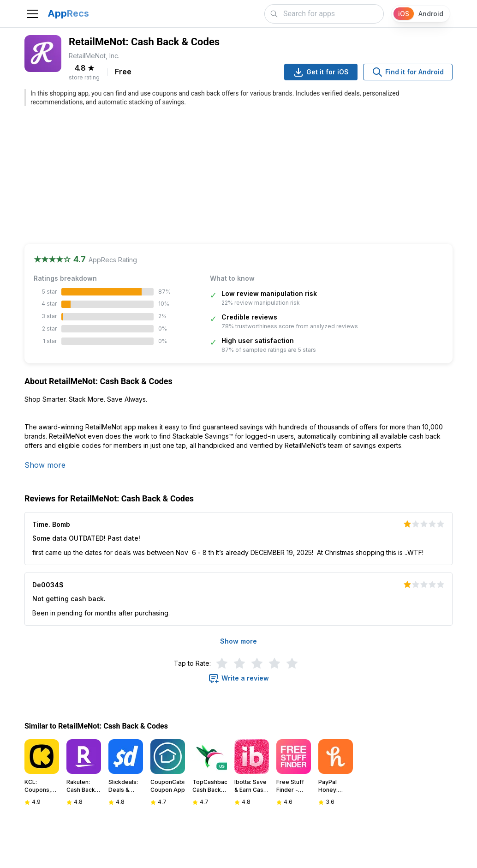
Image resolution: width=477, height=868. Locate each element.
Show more (45, 465)
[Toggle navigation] (32, 14)
